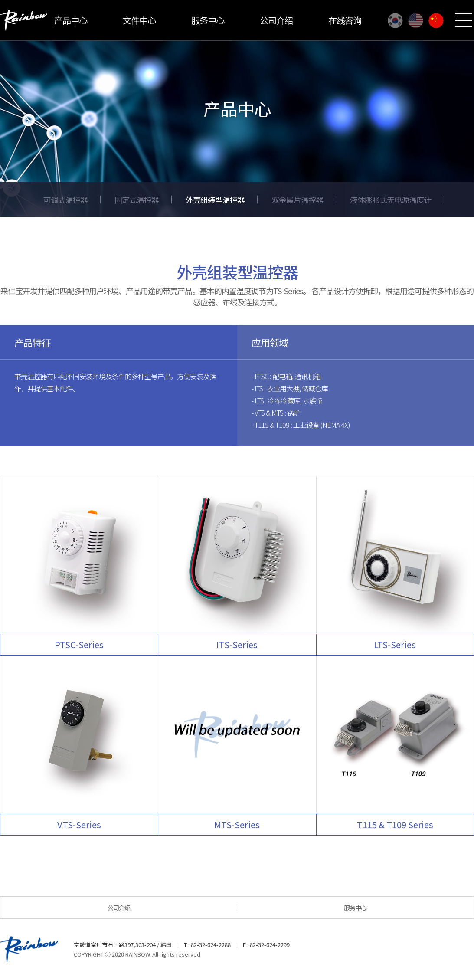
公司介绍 (276, 20)
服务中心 (208, 20)
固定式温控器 (137, 200)
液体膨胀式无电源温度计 (391, 200)
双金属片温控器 (297, 200)
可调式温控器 (65, 200)
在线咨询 (345, 20)
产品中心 (71, 20)
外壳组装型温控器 (215, 200)
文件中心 (139, 20)
